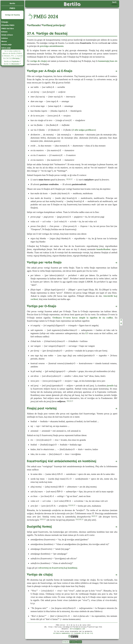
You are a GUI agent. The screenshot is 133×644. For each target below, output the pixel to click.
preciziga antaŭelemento (52, 46)
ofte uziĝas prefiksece (84, 130)
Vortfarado (34, 25)
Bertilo (12, 3)
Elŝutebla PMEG (8, 25)
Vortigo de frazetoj (12, 15)
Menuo (4, 41)
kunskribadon (103, 249)
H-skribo (73, 642)
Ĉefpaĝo (5, 22)
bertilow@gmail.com (77, 629)
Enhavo (4, 32)
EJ (87, 333)
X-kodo (79, 642)
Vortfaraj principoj (53, 25)
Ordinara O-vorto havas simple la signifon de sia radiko (83, 318)
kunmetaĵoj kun (108, 61)
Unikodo (66, 642)
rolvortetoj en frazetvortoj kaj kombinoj (58, 568)
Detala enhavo (7, 35)
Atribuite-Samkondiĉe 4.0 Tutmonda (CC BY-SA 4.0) (73, 633)
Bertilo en (12, 61)
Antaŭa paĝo (6, 45)
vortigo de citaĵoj (38, 61)
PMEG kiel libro (8, 29)
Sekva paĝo (6, 48)
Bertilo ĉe (12, 64)
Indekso (4, 38)
